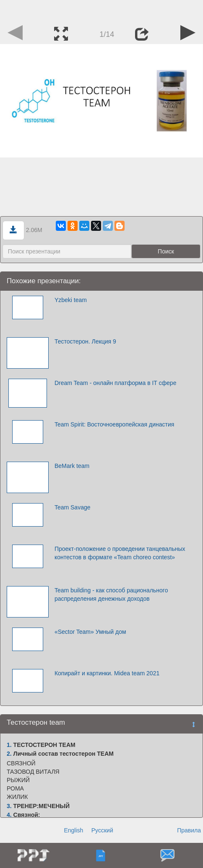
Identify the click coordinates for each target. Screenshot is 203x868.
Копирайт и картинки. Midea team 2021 (107, 673)
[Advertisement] (101, 10)
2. (9, 754)
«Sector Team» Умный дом (90, 632)
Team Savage (73, 507)
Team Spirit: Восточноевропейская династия (114, 424)
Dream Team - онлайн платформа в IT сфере (116, 383)
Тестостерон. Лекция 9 (85, 341)
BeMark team (72, 466)
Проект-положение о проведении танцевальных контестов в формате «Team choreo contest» (120, 553)
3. (9, 806)
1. (9, 745)
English (73, 830)
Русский (102, 830)
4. (9, 815)
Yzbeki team (71, 300)
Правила (189, 830)
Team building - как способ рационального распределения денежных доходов (111, 594)
